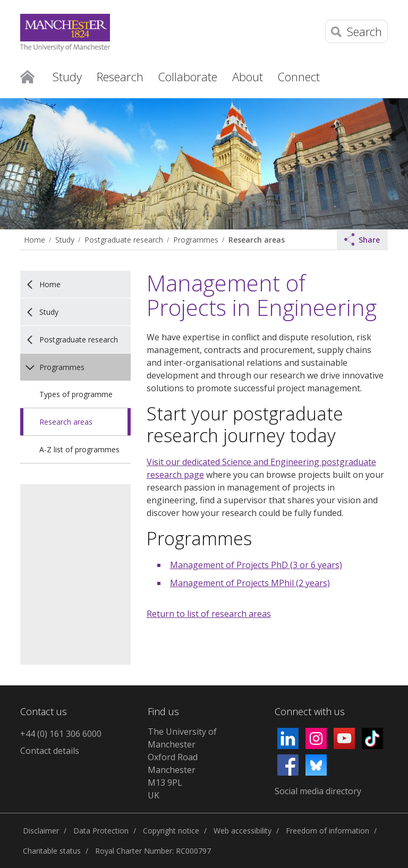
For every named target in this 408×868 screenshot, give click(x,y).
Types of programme (76, 394)
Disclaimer (41, 831)
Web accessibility (243, 831)
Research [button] (120, 76)
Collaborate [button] (188, 76)
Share (362, 239)
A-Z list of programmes (79, 449)
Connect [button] (299, 76)
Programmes (196, 240)
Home (27, 76)
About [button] (248, 76)
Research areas (257, 240)
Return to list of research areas (209, 614)
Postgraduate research (124, 240)
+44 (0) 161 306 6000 (61, 734)
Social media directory (318, 791)
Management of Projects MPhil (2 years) (250, 583)
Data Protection (101, 831)
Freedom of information (328, 831)
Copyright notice (171, 831)
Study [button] (67, 76)
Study (65, 240)
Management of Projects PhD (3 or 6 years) (256, 565)
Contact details (50, 751)
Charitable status (52, 851)
